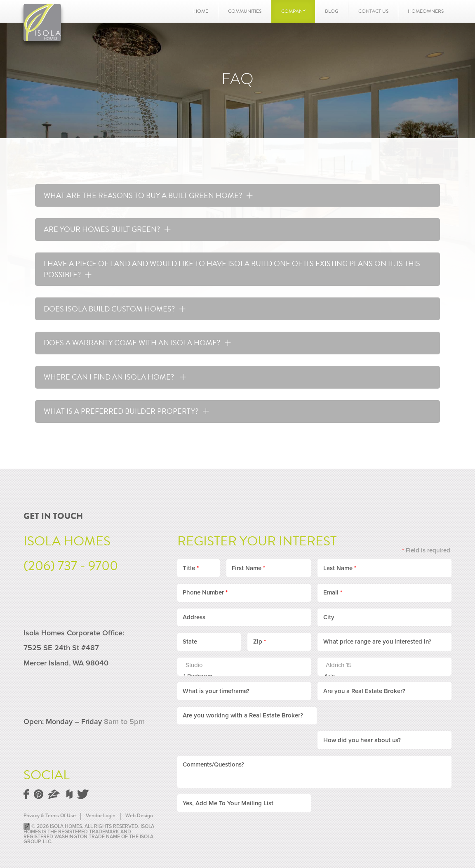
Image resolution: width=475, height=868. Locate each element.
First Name (248, 566)
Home (201, 11)
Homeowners (426, 11)
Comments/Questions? (213, 738)
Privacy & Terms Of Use (50, 814)
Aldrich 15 (380, 663)
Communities (245, 11)
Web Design (139, 814)
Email (333, 591)
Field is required (426, 549)
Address (194, 616)
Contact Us (373, 11)
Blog (332, 11)
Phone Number (205, 591)
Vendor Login (101, 814)
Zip (260, 640)
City (329, 616)
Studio (240, 663)
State (190, 640)
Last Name (340, 566)
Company (293, 11)
